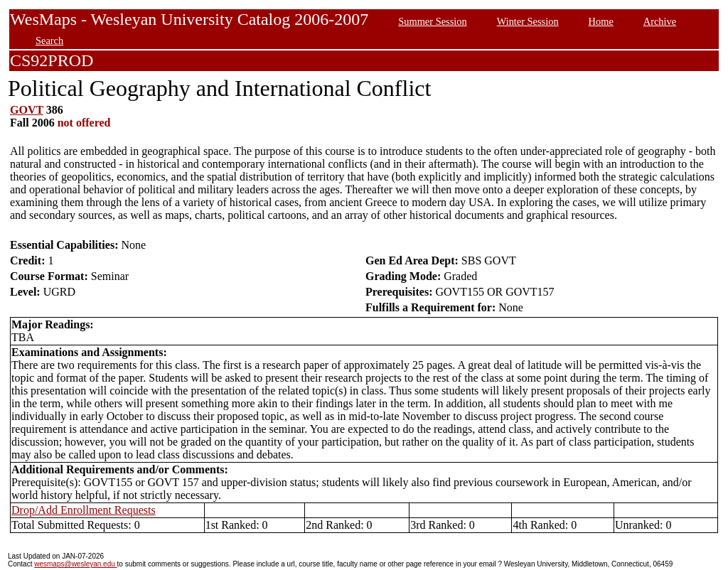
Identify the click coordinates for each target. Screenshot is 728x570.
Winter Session (528, 21)
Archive (660, 21)
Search (49, 41)
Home (601, 21)
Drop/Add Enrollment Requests (84, 510)
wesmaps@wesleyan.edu (75, 564)
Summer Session (432, 21)
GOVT (27, 110)
